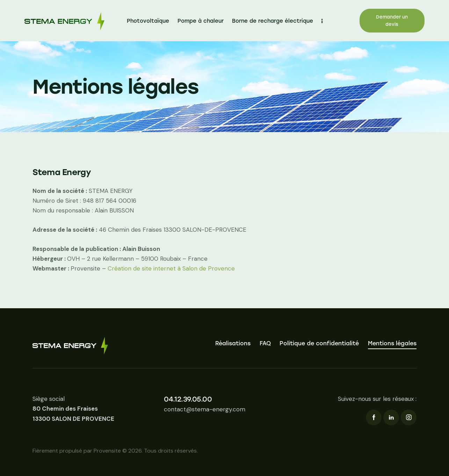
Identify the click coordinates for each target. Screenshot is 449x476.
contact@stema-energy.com (205, 409)
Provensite (107, 451)
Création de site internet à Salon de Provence (171, 268)
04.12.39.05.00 (188, 399)
